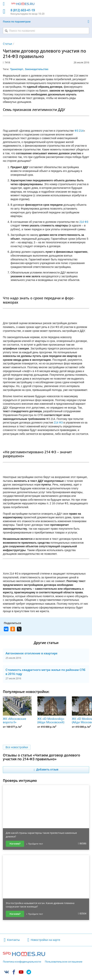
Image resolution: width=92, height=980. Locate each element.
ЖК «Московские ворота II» (17, 710)
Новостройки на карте (45, 940)
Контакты (13, 940)
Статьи (7, 44)
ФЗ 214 (79, 131)
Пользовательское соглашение (64, 962)
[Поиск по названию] (46, 31)
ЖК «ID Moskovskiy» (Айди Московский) (52, 710)
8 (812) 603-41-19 (23, 10)
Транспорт (17, 69)
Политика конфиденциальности (22, 962)
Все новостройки (17, 747)
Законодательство (37, 69)
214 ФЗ (84, 222)
